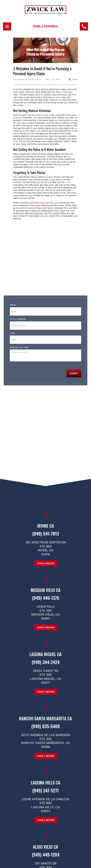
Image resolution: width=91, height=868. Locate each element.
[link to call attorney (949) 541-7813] (46, 536)
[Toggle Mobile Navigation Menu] (7, 26)
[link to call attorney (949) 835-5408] (45, 729)
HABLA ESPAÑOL (45, 26)
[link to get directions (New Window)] (46, 528)
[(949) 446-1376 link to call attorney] (84, 26)
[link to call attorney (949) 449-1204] (46, 857)
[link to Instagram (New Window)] (40, 409)
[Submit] (74, 373)
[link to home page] (45, 13)
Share (73, 79)
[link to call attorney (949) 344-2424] (46, 665)
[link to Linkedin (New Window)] (57, 409)
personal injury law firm (42, 203)
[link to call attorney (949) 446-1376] (46, 283)
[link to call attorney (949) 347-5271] (45, 793)
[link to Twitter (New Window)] (49, 409)
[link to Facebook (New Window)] (32, 409)
